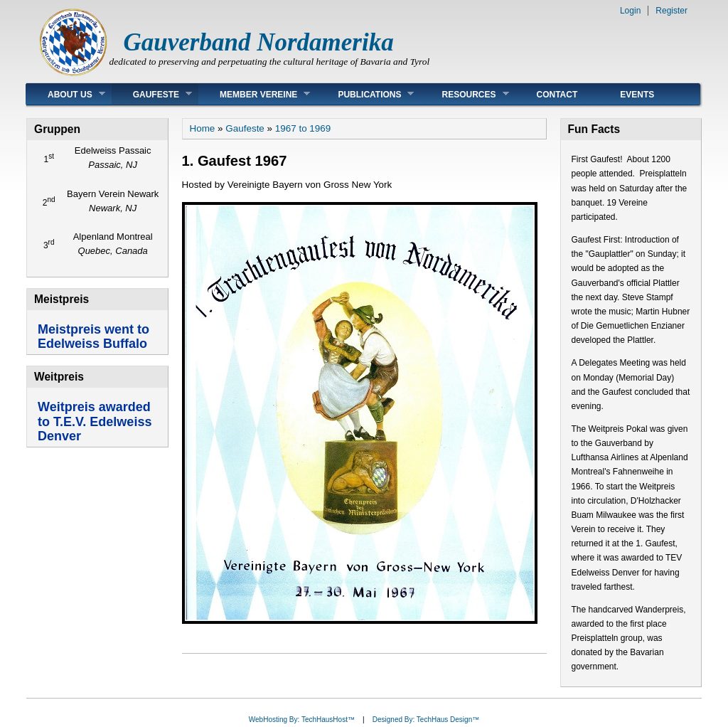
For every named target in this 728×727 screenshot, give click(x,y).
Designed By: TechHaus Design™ (426, 720)
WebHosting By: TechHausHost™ (302, 720)
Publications (365, 94)
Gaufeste (152, 94)
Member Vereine (254, 94)
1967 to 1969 (303, 128)
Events (637, 95)
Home (203, 128)
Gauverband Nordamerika (259, 42)
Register (671, 11)
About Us (66, 94)
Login (630, 11)
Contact (557, 95)
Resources (464, 94)
